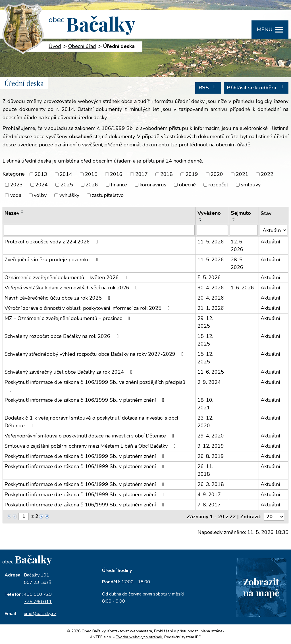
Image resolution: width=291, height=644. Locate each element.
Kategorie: (14, 174)
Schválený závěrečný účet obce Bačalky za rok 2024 (69, 372)
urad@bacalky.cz (40, 614)
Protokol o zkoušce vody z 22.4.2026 (52, 242)
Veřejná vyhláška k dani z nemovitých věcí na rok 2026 (72, 288)
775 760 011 (38, 602)
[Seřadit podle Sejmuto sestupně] (234, 220)
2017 (142, 174)
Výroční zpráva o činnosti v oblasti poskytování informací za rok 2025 (88, 308)
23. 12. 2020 (205, 422)
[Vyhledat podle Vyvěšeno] (212, 230)
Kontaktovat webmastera (130, 631)
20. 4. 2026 (211, 298)
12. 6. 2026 (237, 246)
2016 (116, 174)
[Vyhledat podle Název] (99, 230)
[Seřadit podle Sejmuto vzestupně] (234, 218)
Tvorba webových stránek (139, 637)
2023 (16, 185)
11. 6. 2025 (211, 372)
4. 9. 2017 (209, 494)
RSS (208, 88)
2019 (192, 174)
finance (119, 185)
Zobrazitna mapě (261, 587)
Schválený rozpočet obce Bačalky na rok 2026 (63, 336)
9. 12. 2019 (211, 446)
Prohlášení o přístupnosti (176, 631)
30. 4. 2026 (211, 288)
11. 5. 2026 (211, 242)
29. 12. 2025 (205, 322)
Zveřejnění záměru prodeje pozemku (52, 260)
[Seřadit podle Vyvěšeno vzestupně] (201, 218)
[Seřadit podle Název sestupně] (22, 213)
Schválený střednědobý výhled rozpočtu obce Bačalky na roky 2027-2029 (95, 354)
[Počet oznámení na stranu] (274, 517)
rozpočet (218, 185)
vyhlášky (69, 195)
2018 (167, 174)
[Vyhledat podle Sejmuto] (244, 230)
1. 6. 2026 (242, 288)
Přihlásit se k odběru (256, 88)
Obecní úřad (82, 46)
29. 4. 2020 (211, 436)
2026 (92, 185)
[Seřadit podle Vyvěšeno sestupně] (201, 220)
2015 (91, 174)
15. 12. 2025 (205, 340)
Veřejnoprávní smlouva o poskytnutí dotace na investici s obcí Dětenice (91, 436)
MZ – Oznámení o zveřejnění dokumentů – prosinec (68, 318)
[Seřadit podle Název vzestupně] (22, 211)
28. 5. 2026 (237, 263)
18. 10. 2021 (205, 404)
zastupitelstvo (108, 195)
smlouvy (251, 185)
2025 (67, 185)
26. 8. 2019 (211, 456)
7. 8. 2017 (209, 505)
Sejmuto (241, 213)
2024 (41, 185)
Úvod (55, 46)
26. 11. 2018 (205, 470)
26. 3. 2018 (211, 484)
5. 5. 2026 (209, 277)
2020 (217, 174)
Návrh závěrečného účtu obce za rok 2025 (58, 298)
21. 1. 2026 (211, 308)
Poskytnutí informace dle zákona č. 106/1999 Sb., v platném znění (85, 400)
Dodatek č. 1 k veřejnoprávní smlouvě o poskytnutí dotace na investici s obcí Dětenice (91, 422)
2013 (41, 174)
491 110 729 (38, 594)
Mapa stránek (213, 631)
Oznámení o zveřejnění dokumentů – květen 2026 (67, 277)
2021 (242, 174)
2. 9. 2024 (209, 382)
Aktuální (270, 242)
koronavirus (153, 185)
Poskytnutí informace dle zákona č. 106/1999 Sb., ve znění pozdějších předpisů (95, 386)
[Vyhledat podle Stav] (274, 230)
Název (12, 213)
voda (16, 195)
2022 (267, 174)
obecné (187, 185)
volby (40, 195)
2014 (66, 174)
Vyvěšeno (209, 213)
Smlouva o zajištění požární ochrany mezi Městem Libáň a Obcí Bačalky (91, 446)
